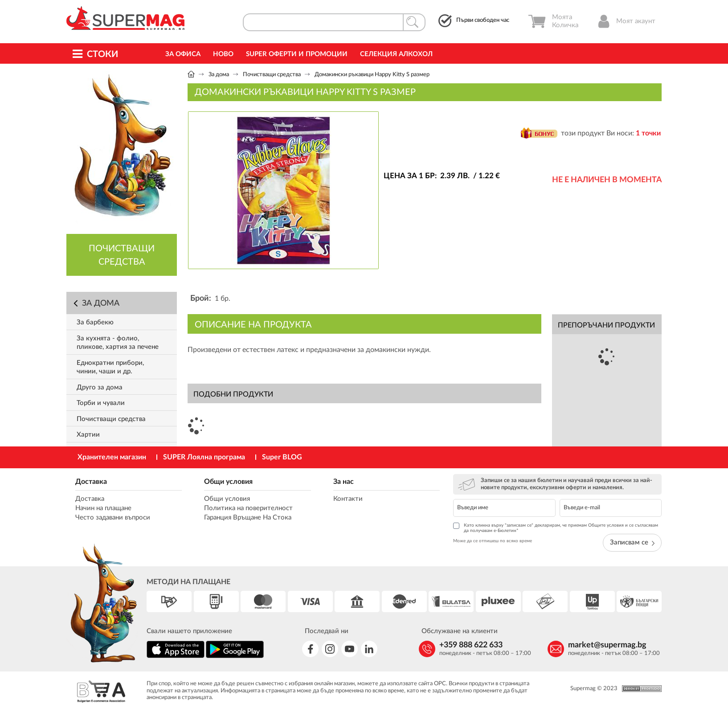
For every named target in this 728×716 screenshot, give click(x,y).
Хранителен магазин (112, 457)
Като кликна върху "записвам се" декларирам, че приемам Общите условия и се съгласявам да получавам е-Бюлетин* (556, 528)
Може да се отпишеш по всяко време (493, 541)
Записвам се (632, 542)
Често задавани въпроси (113, 518)
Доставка (91, 482)
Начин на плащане (103, 508)
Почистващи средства (272, 75)
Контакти (348, 499)
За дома (219, 75)
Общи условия (228, 482)
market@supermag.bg (607, 645)
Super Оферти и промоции (297, 54)
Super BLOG (282, 457)
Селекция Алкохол (396, 54)
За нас (344, 482)
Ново (223, 54)
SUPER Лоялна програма (204, 457)
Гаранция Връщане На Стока (248, 518)
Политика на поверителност (248, 508)
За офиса (183, 54)
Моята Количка (553, 21)
